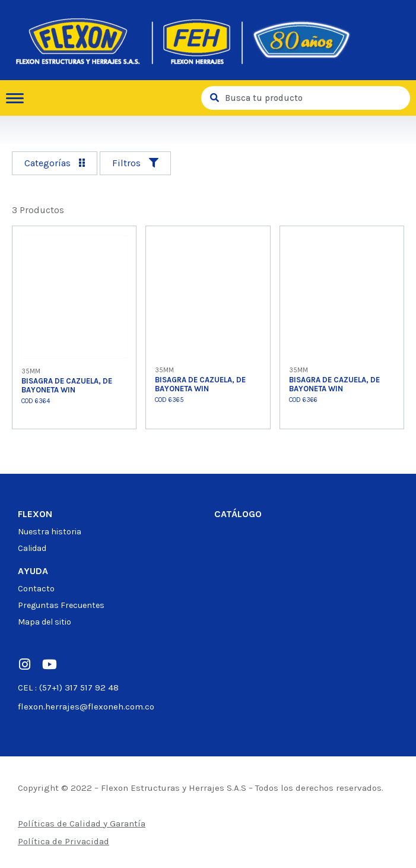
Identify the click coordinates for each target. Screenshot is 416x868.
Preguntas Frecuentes (61, 605)
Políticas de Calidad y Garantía (82, 823)
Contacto (36, 589)
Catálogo (238, 514)
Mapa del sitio (45, 622)
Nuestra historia (50, 532)
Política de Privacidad (63, 841)
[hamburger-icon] (19, 98)
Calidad (32, 548)
